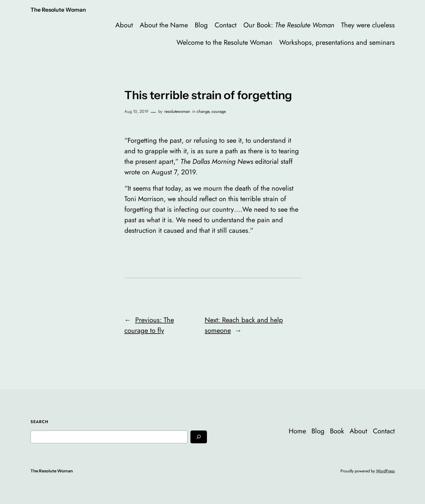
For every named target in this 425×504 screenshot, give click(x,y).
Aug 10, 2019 (136, 111)
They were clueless (368, 25)
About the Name (164, 25)
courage (219, 111)
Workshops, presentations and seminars (337, 42)
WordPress (385, 471)
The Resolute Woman (58, 10)
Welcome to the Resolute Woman (224, 42)
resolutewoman (177, 111)
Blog (201, 25)
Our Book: (289, 25)
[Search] (199, 437)
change (203, 111)
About (124, 25)
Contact (226, 25)
